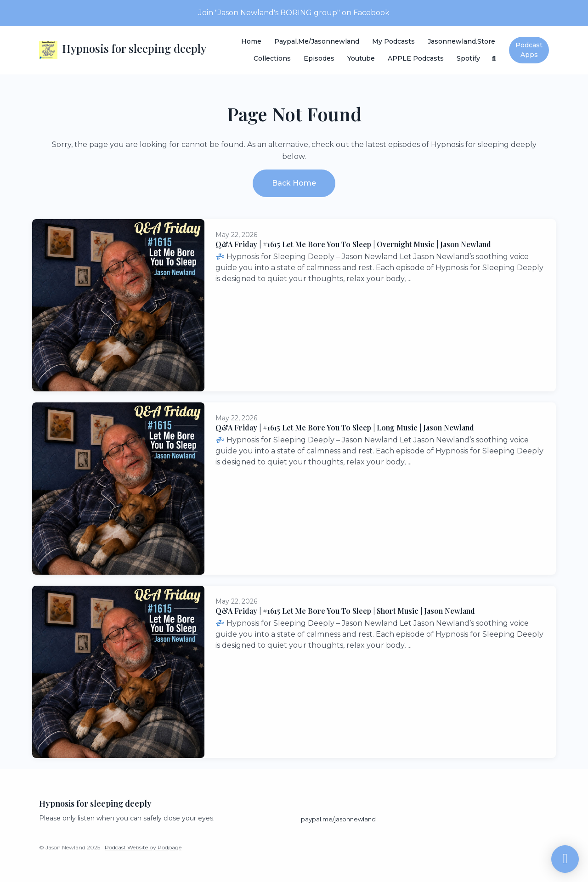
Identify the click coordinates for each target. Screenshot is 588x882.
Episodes (319, 58)
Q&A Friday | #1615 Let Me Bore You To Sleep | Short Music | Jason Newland (345, 611)
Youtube (361, 58)
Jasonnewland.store (461, 41)
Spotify (468, 58)
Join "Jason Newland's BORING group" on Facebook (294, 13)
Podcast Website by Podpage (143, 847)
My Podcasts (393, 41)
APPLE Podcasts (416, 58)
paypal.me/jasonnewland (317, 41)
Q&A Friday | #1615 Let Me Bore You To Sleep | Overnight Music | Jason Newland (353, 244)
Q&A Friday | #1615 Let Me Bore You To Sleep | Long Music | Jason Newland (345, 427)
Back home (294, 183)
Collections (272, 58)
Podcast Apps (529, 50)
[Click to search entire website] (494, 59)
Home (251, 41)
